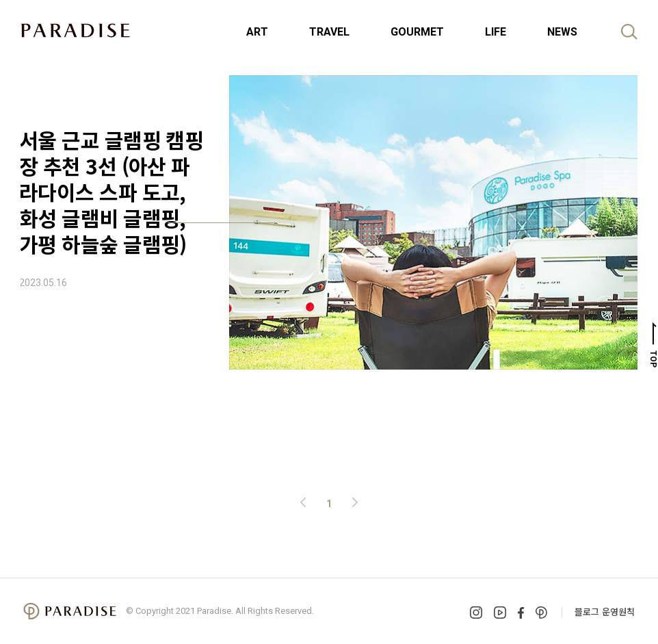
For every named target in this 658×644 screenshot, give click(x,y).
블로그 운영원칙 (605, 611)
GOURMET (417, 32)
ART (257, 32)
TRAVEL (329, 32)
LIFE (496, 32)
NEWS (562, 32)
